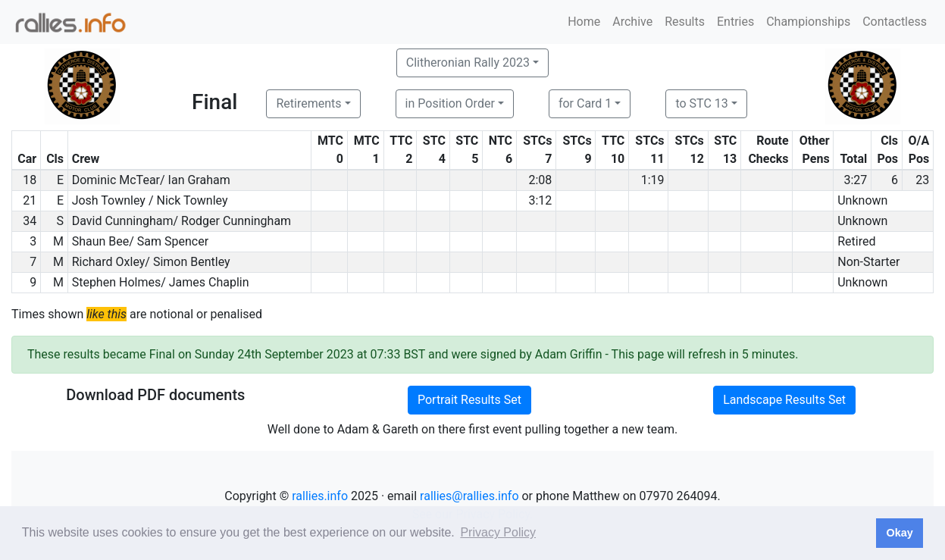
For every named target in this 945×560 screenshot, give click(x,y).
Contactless (895, 22)
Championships (808, 22)
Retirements (308, 103)
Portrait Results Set (469, 400)
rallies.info (320, 496)
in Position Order (450, 103)
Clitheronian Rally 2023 (468, 63)
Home (584, 22)
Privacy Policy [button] (498, 532)
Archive (632, 22)
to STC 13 (701, 103)
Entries (735, 22)
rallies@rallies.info (469, 496)
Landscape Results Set (784, 400)
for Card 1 (585, 103)
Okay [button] (899, 533)
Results (685, 22)
